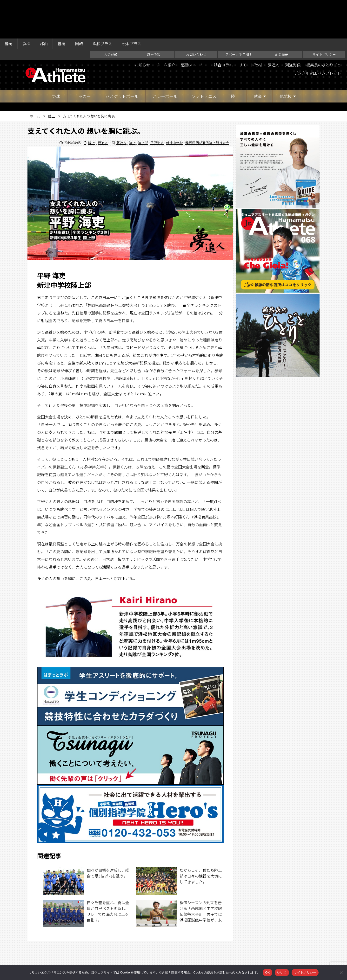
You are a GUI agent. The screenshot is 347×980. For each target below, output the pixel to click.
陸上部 (143, 104)
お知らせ (142, 26)
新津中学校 (174, 104)
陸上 (235, 58)
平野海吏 (157, 104)
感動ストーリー (194, 26)
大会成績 (111, 16)
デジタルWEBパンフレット (317, 35)
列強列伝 (293, 26)
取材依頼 (153, 16)
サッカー (83, 58)
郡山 (44, 5)
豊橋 (61, 5)
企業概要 (281, 16)
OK (267, 972)
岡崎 (79, 5)
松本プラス (132, 5)
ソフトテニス (204, 58)
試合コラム (223, 26)
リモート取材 (250, 26)
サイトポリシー (324, 16)
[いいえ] (341, 973)
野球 (56, 58)
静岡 (9, 5)
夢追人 (274, 26)
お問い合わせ (196, 16)
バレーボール (165, 58)
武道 (258, 58)
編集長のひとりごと (324, 26)
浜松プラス (102, 5)
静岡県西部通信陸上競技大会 (207, 104)
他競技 (286, 58)
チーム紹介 (166, 26)
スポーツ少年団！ (239, 16)
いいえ (282, 972)
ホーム (35, 77)
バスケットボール (122, 58)
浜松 (26, 5)
